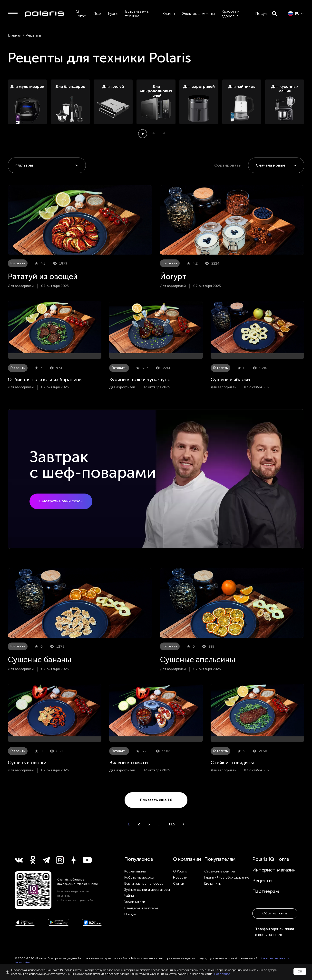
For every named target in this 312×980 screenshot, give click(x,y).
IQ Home (80, 14)
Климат (169, 14)
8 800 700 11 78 (269, 935)
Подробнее (222, 974)
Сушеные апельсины (198, 660)
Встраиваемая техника (138, 14)
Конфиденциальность (274, 958)
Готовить (18, 263)
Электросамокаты (198, 14)
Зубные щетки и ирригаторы (147, 890)
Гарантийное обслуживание (227, 877)
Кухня (113, 14)
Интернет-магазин (274, 870)
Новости (180, 877)
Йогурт (173, 277)
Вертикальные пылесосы (144, 884)
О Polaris (180, 871)
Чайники (131, 896)
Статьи (179, 884)
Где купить (212, 884)
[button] (143, 134)
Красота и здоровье (231, 14)
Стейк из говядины (232, 762)
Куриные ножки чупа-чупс (140, 379)
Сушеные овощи (27, 762)
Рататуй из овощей (43, 277)
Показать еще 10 (156, 800)
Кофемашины (135, 871)
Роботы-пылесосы (139, 877)
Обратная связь (275, 913)
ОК (300, 971)
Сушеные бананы (39, 660)
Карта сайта (23, 962)
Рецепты (262, 881)
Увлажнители (135, 902)
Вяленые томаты (129, 762)
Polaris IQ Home (271, 859)
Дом (97, 14)
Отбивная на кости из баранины (45, 379)
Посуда (262, 14)
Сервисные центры (220, 871)
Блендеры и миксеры (141, 908)
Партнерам (266, 891)
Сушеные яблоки (230, 379)
